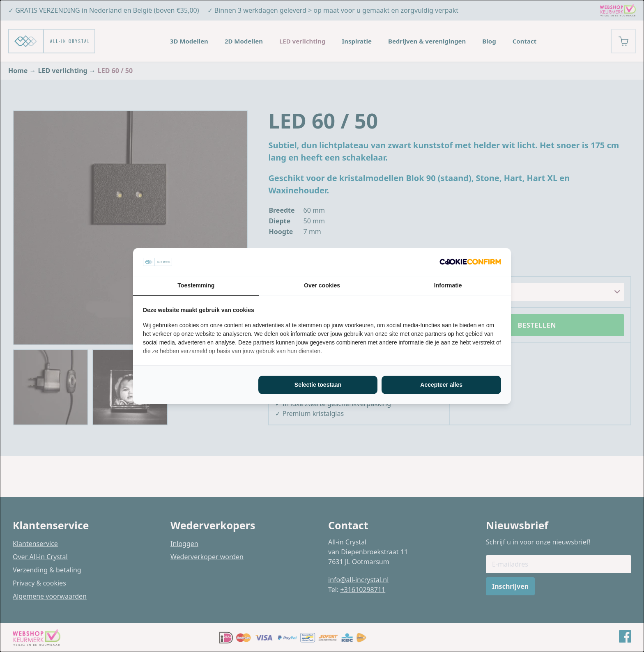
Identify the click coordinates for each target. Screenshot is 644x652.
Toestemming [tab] (196, 285)
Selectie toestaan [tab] (318, 385)
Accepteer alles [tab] (441, 385)
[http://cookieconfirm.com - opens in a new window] (470, 262)
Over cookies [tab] (322, 285)
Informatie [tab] (448, 285)
